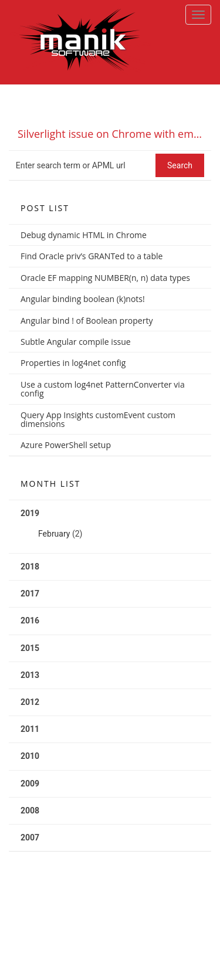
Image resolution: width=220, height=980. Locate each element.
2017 (30, 594)
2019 (110, 528)
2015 (30, 648)
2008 (30, 811)
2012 (30, 702)
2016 (30, 620)
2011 (30, 729)
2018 (30, 567)
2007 (30, 837)
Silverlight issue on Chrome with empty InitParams (114, 134)
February (54, 534)
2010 (30, 756)
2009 (30, 784)
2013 (30, 675)
